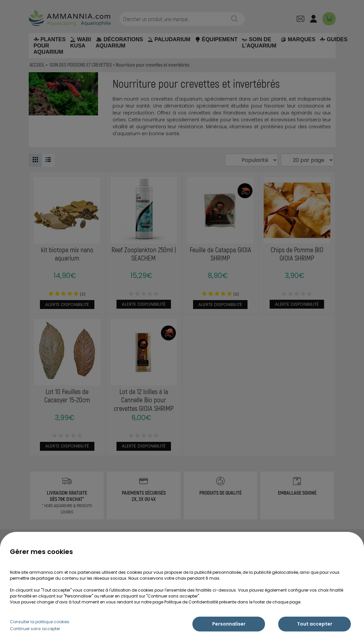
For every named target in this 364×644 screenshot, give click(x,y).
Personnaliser (229, 624)
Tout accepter (315, 624)
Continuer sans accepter (35, 629)
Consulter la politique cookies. (40, 622)
